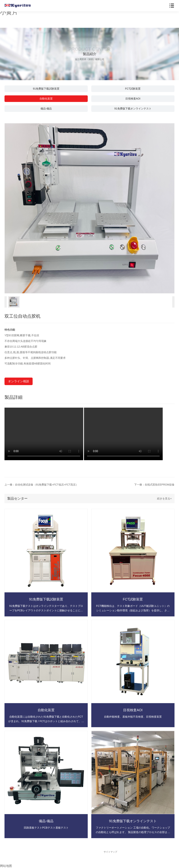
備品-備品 (46, 109)
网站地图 (6, 866)
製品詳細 (13, 397)
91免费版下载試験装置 (46, 89)
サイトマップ (110, 852)
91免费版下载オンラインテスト (133, 109)
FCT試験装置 (133, 89)
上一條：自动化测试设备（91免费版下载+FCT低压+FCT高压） (41, 485)
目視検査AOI (133, 99)
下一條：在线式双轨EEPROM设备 (154, 485)
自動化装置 (46, 99)
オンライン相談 (19, 381)
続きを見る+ (164, 498)
